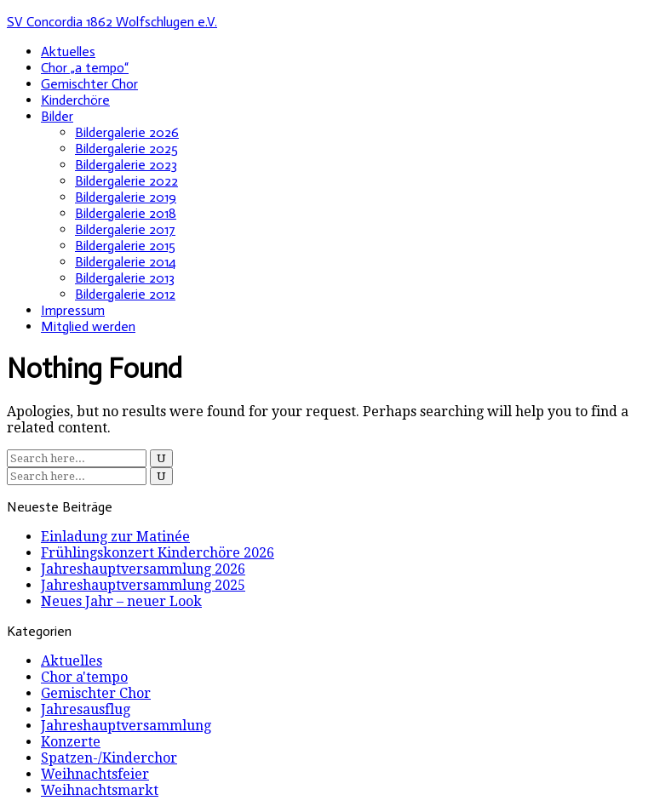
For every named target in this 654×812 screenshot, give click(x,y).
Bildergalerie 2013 (125, 278)
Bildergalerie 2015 (125, 246)
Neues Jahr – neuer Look (121, 601)
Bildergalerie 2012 (125, 294)
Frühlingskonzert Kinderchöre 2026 (158, 553)
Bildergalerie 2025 (126, 149)
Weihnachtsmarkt (100, 790)
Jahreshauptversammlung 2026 (143, 569)
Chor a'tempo (84, 677)
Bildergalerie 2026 (127, 132)
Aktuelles (68, 51)
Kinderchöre (75, 100)
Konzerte (71, 742)
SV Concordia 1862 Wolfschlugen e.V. (112, 22)
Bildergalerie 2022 (126, 181)
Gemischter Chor (89, 84)
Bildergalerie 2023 (126, 165)
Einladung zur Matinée (115, 537)
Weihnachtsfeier (95, 774)
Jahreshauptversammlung (126, 726)
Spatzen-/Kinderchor (109, 758)
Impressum (73, 310)
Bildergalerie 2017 (125, 229)
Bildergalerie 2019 (126, 197)
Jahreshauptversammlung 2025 (143, 585)
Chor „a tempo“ (85, 68)
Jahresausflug (86, 709)
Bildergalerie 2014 (126, 262)
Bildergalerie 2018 (126, 213)
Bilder (57, 116)
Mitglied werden (88, 326)
